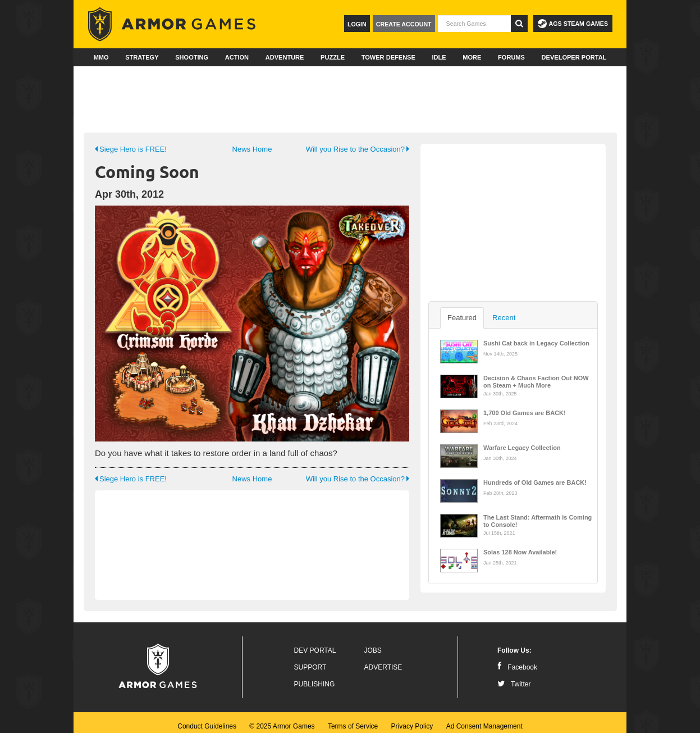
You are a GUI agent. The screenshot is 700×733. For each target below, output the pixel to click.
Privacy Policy (412, 719)
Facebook (517, 660)
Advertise (383, 660)
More (472, 57)
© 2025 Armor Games (282, 719)
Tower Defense (388, 57)
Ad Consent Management (484, 719)
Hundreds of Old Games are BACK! (535, 482)
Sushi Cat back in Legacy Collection (536, 343)
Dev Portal (315, 643)
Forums (511, 57)
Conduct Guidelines (207, 719)
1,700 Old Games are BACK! (525, 413)
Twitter (514, 677)
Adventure (285, 57)
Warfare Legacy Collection (522, 448)
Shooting (192, 57)
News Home (252, 149)
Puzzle (333, 57)
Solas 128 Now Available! (520, 552)
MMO (101, 57)
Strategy (142, 57)
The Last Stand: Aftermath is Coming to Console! (537, 520)
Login (357, 24)
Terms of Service (353, 719)
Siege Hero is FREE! (131, 149)
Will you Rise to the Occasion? (358, 149)
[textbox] (474, 24)
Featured (462, 318)
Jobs (373, 643)
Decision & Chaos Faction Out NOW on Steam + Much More (536, 381)
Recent (504, 318)
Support (310, 660)
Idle (439, 57)
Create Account (404, 24)
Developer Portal (574, 57)
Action (237, 57)
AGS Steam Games (573, 24)
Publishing (315, 677)
